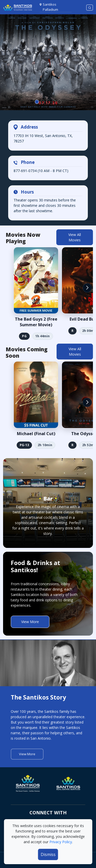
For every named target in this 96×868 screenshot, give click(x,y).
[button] (87, 288)
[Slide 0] (37, 102)
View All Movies (75, 237)
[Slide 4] (59, 102)
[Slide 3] (54, 102)
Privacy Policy (61, 842)
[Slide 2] (48, 102)
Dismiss (48, 854)
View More (30, 622)
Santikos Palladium (50, 7)
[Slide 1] (42, 102)
